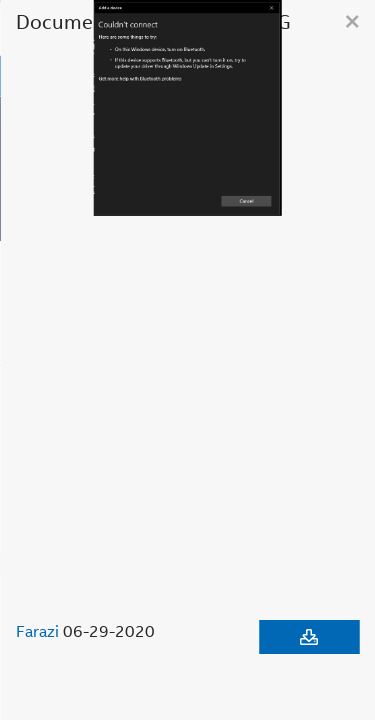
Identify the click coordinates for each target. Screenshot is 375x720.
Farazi (37, 631)
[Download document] (309, 637)
